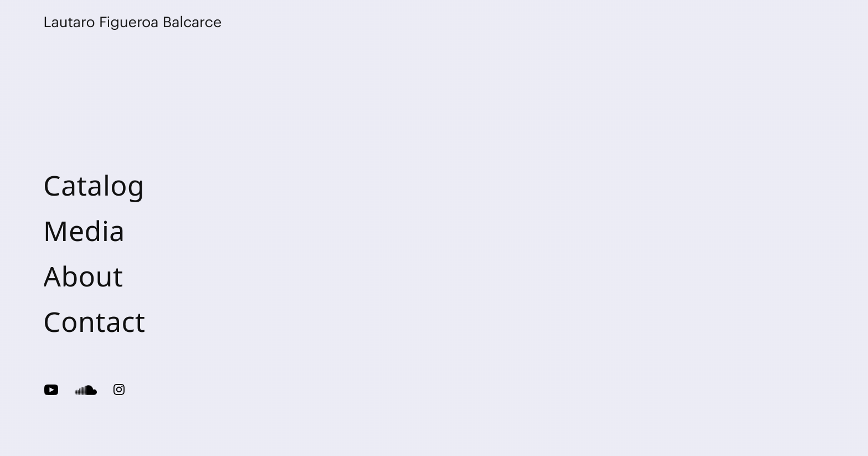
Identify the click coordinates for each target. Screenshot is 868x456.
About (83, 276)
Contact (94, 321)
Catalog (94, 185)
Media (84, 230)
